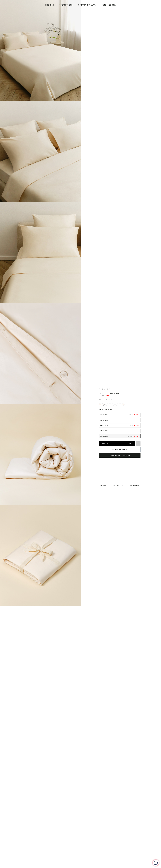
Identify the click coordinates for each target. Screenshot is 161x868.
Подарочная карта (87, 5)
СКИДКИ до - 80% (108, 5)
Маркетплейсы (135, 486)
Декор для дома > (105, 389)
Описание (102, 486)
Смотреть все (66, 5)
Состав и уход (118, 486)
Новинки (50, 5)
